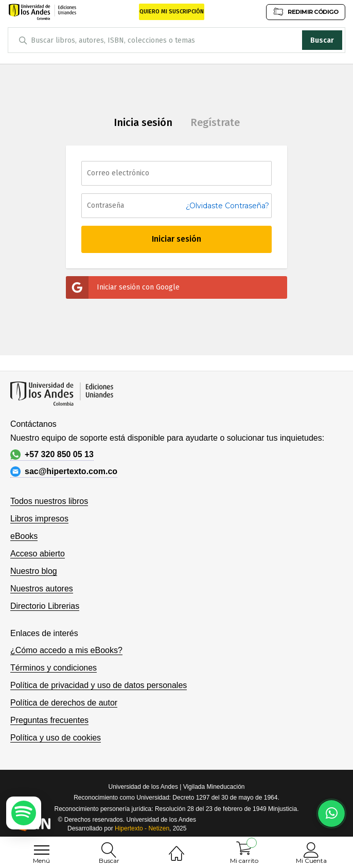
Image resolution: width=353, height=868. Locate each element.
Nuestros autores (42, 589)
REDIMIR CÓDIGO (306, 12)
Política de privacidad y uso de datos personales (99, 685)
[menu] (42, 850)
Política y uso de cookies (56, 738)
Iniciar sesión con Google (123, 287)
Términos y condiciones (54, 668)
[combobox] (177, 40)
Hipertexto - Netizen (142, 828)
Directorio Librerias (45, 606)
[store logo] (42, 12)
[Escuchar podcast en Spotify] (24, 813)
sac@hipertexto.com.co (64, 472)
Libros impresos (39, 519)
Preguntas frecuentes (49, 720)
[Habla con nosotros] (331, 813)
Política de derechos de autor (64, 703)
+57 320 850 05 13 (52, 455)
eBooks (24, 536)
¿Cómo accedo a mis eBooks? (66, 650)
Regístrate (215, 122)
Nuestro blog (34, 571)
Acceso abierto (38, 554)
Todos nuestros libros (49, 501)
